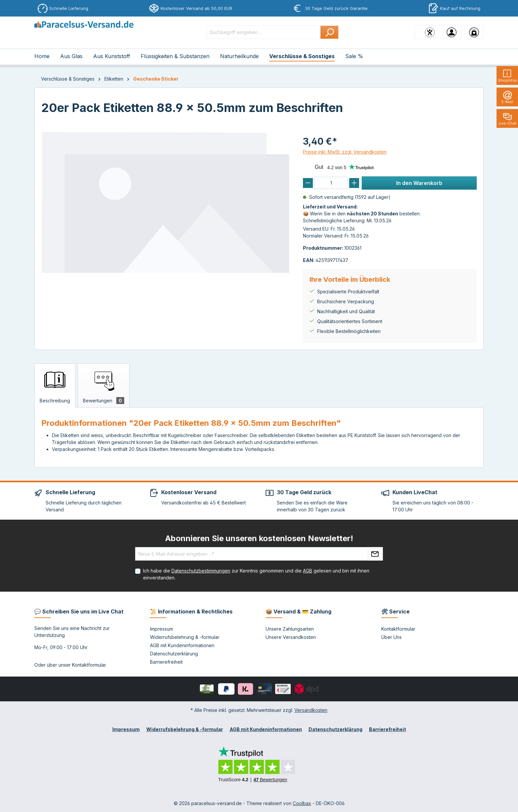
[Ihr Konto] (452, 32)
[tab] (55, 386)
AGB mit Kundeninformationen (182, 645)
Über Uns (391, 637)
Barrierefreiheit (166, 662)
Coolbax (302, 803)
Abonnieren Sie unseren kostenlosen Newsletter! (259, 538)
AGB (308, 571)
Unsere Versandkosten (291, 637)
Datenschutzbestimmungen (201, 571)
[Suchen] (330, 32)
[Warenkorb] (474, 32)
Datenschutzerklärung (174, 654)
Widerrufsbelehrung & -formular (185, 637)
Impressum (162, 629)
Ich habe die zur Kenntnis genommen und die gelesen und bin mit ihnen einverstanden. (256, 574)
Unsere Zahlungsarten (290, 629)
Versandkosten (311, 710)
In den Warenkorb (419, 183)
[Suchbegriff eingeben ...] (264, 32)
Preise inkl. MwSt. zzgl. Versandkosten (345, 152)
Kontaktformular (89, 665)
